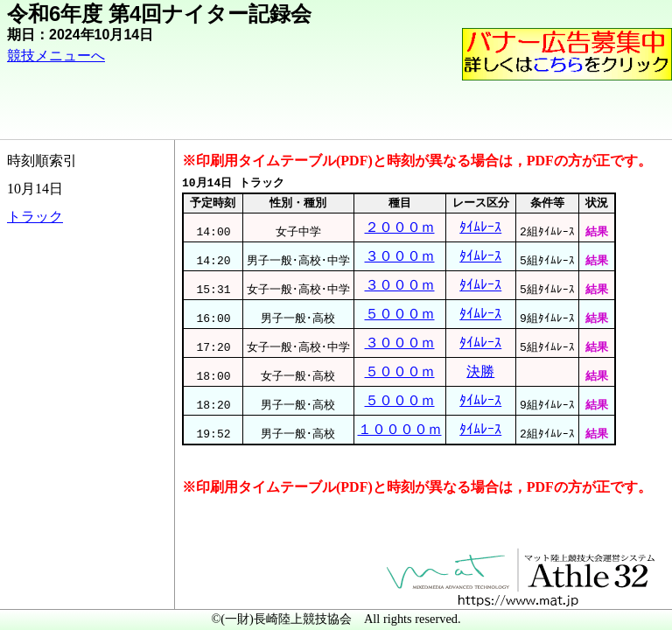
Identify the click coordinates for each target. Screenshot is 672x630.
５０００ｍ (400, 314)
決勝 (480, 371)
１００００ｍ (400, 429)
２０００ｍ (400, 227)
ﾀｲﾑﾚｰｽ (480, 227)
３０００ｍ (400, 256)
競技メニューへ (56, 56)
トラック (35, 217)
